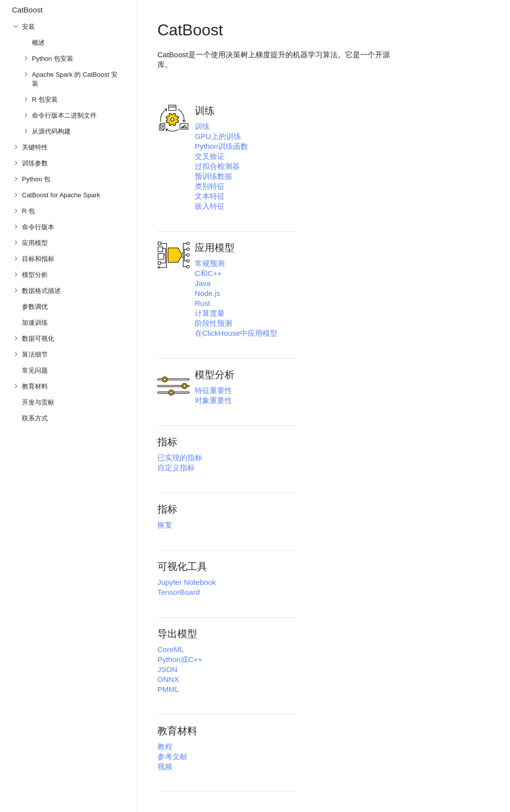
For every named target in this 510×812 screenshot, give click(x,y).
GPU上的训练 (218, 136)
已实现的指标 (180, 458)
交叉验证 (210, 156)
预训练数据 (213, 176)
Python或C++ (180, 659)
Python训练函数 (221, 146)
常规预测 (210, 263)
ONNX (168, 679)
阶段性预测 (213, 323)
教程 (165, 746)
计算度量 (210, 313)
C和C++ (208, 273)
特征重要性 (213, 390)
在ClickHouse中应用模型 (236, 333)
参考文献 (172, 756)
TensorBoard (179, 592)
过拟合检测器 (217, 166)
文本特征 (210, 196)
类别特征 (210, 186)
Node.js (207, 293)
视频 (165, 766)
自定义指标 (176, 468)
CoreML (171, 649)
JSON (167, 669)
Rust (202, 303)
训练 (202, 126)
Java (203, 283)
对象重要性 (213, 400)
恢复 (165, 525)
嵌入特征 (210, 206)
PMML (168, 689)
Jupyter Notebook (187, 582)
